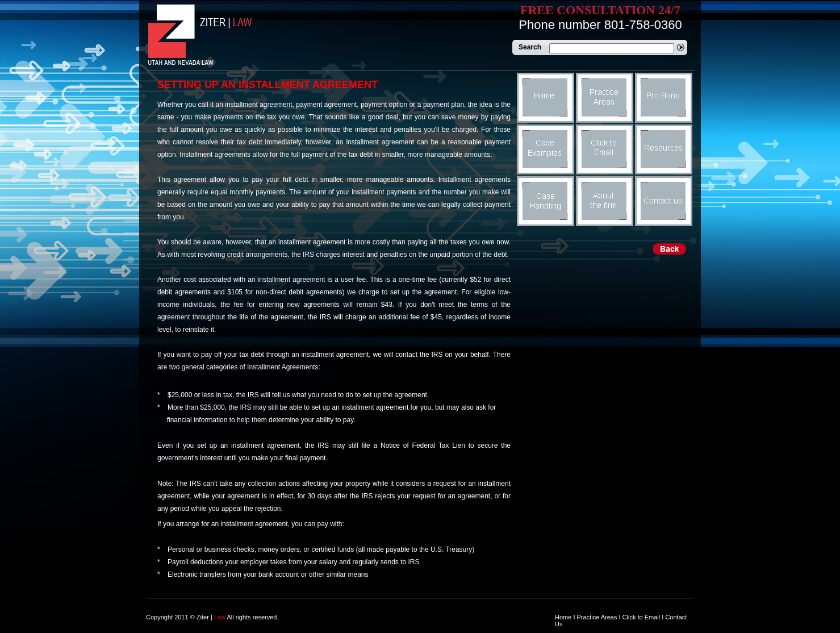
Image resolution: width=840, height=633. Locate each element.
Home (563, 617)
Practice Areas (597, 617)
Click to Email (642, 617)
